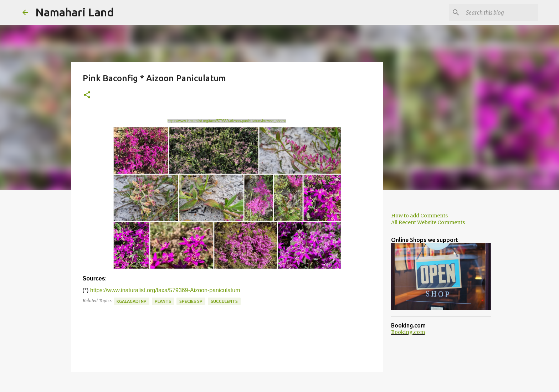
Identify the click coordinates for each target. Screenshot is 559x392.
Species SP (191, 301)
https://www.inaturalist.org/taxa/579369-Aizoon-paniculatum (165, 290)
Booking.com (408, 332)
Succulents (224, 301)
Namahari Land (75, 12)
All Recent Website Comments (428, 222)
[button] (87, 95)
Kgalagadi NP (132, 301)
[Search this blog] (501, 12)
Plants (163, 301)
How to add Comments (419, 216)
